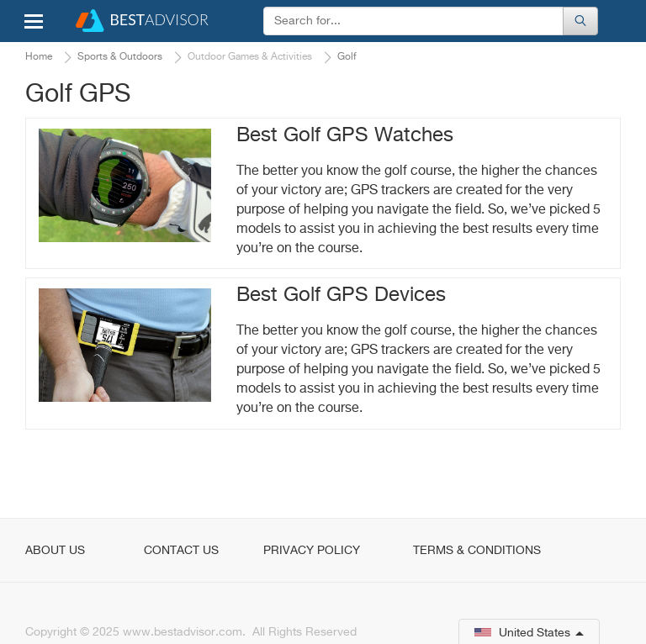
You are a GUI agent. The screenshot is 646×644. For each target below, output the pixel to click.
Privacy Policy (312, 551)
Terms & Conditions (477, 551)
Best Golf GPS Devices (341, 295)
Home (39, 57)
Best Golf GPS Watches (345, 135)
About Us (55, 551)
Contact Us (181, 551)
